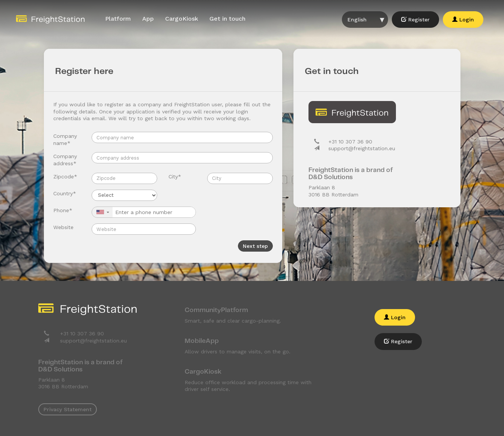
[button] (102, 212)
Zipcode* (65, 177)
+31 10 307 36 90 (350, 142)
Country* (65, 193)
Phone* (63, 210)
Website (63, 227)
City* (175, 177)
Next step (255, 246)
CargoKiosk (182, 19)
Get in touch (227, 19)
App (148, 19)
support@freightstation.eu (362, 148)
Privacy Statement (68, 409)
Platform (118, 19)
